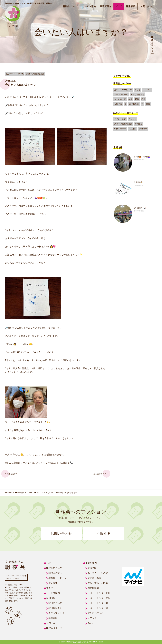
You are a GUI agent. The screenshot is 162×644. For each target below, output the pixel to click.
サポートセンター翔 (98, 608)
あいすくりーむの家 (123, 90)
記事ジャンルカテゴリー (126, 113)
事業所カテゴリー (122, 84)
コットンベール (121, 94)
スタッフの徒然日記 (123, 124)
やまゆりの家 (120, 99)
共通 (130, 99)
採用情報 (130, 6)
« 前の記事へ (12, 474)
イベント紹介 (120, 119)
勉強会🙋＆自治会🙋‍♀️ (142, 157)
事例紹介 (138, 124)
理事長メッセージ (57, 578)
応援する (104, 533)
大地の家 (118, 104)
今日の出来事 (120, 129)
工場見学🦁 (138, 182)
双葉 (137, 99)
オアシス (147, 90)
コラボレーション (122, 76)
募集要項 (53, 618)
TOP (49, 563)
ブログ (119, 6)
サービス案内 (89, 6)
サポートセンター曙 (98, 603)
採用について (55, 603)
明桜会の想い (55, 573)
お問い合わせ (147, 6)
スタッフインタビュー (60, 613)
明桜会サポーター (55, 628)
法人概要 (53, 583)
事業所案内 (106, 6)
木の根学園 (134, 104)
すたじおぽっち (137, 94)
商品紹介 (132, 129)
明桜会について (71, 6)
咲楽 (143, 99)
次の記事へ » (100, 474)
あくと (137, 90)
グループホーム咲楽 (98, 583)
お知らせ (132, 119)
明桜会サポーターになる (152, 42)
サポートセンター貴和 (99, 593)
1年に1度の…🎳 (140, 208)
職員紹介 (143, 129)
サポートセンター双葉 (99, 598)
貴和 (148, 104)
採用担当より (55, 608)
